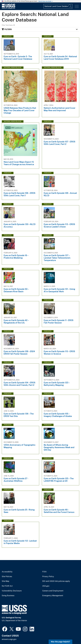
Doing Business (8, 596)
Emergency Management (53, 596)
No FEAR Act (7, 586)
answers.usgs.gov (9, 639)
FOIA (44, 572)
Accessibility (7, 572)
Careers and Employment (53, 591)
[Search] (70, 6)
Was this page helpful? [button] (60, 642)
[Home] (8, 8)
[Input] (58, 6)
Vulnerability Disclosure (12, 591)
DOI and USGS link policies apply (56, 581)
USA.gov (46, 586)
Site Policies (7, 577)
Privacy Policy (48, 577)
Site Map (6, 581)
